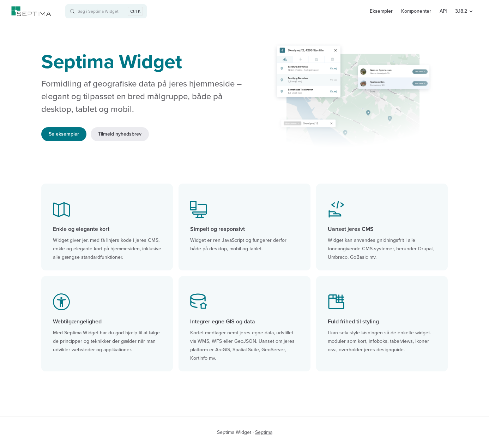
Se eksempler (64, 134)
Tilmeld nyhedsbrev (120, 134)
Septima (264, 432)
